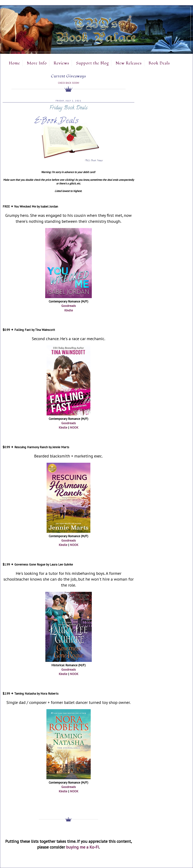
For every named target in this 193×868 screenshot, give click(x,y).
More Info (37, 63)
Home (14, 63)
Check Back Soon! (69, 83)
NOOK (74, 427)
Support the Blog (92, 63)
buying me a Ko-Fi (82, 847)
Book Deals (159, 63)
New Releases (129, 63)
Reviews (61, 63)
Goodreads (69, 306)
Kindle (69, 310)
